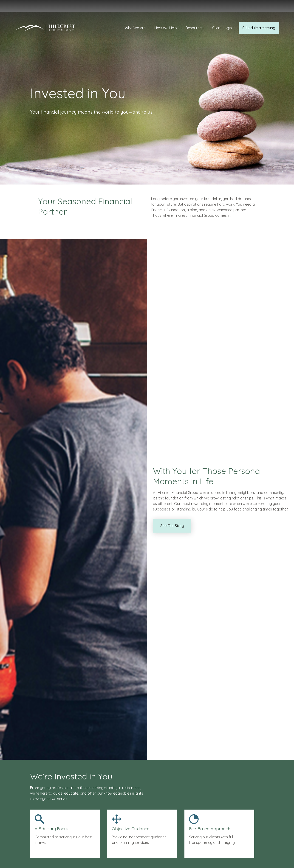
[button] (135, 12)
